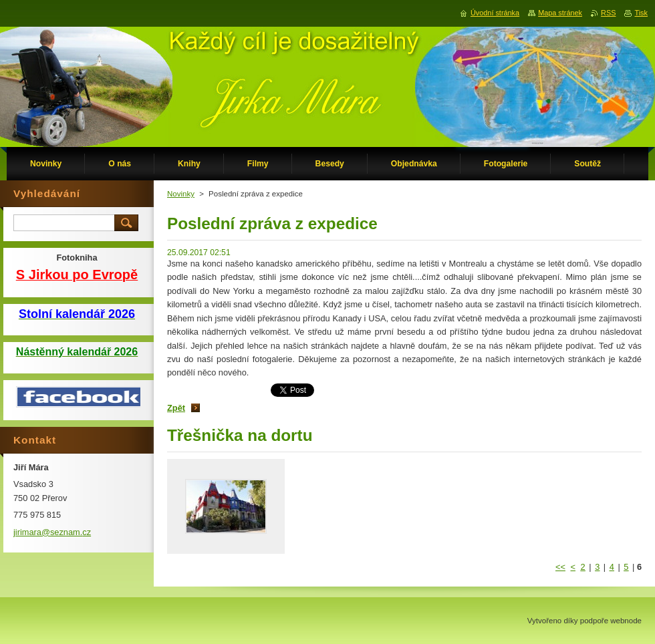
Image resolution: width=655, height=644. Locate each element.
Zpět (176, 408)
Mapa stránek (560, 13)
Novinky (181, 194)
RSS (608, 13)
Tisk (641, 13)
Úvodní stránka (495, 13)
